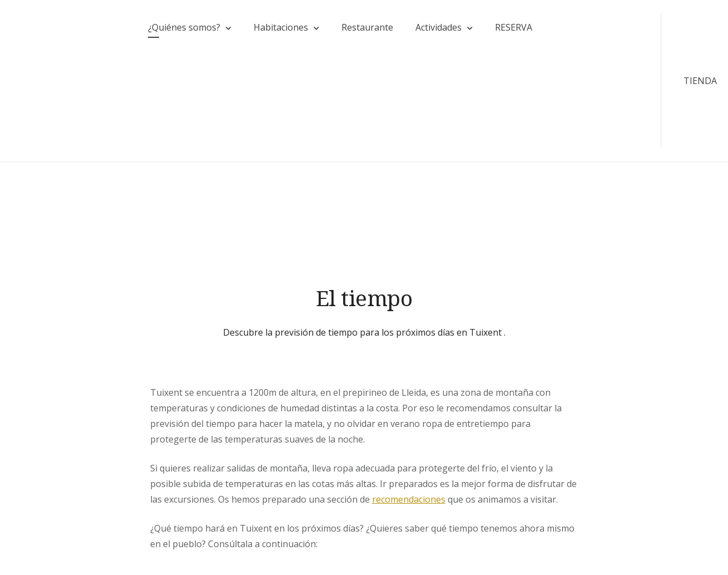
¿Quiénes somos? (184, 27)
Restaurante (367, 27)
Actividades (439, 27)
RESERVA (514, 27)
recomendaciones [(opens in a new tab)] (409, 499)
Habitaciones (281, 27)
